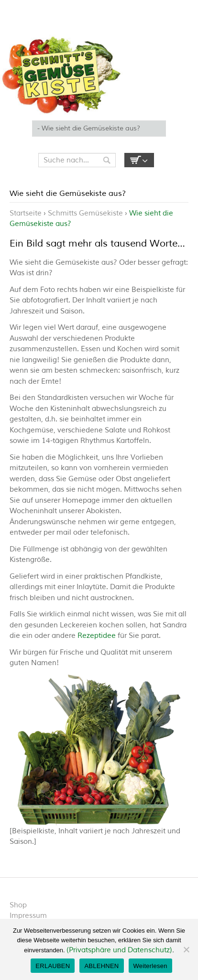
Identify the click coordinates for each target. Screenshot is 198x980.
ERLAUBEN (53, 966)
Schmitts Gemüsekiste (85, 213)
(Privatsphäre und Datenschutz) (119, 950)
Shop (18, 905)
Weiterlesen (150, 966)
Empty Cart (139, 160)
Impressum (28, 916)
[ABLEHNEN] (186, 949)
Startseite (26, 213)
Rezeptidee (97, 636)
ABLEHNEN (101, 966)
